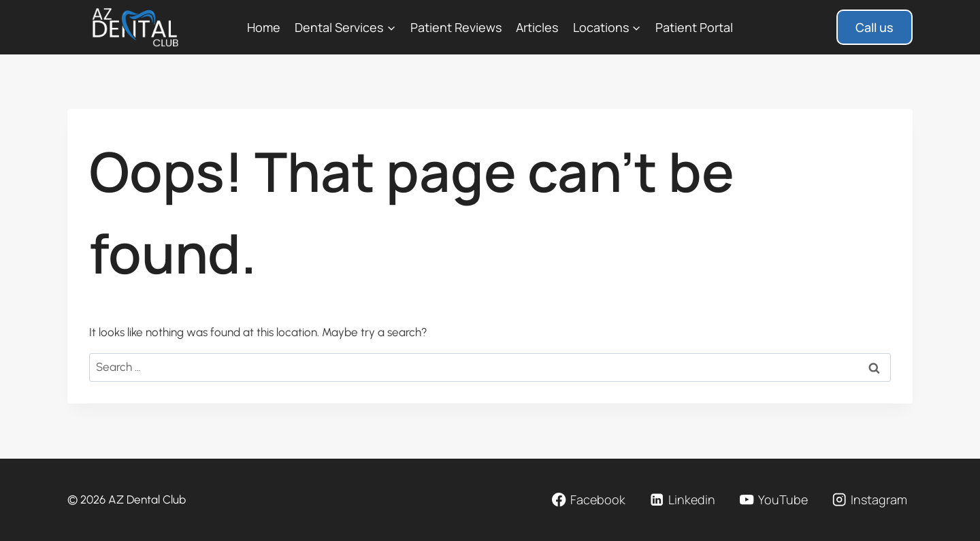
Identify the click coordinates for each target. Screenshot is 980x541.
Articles (537, 27)
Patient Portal (694, 27)
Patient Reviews (456, 27)
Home (264, 27)
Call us (875, 27)
